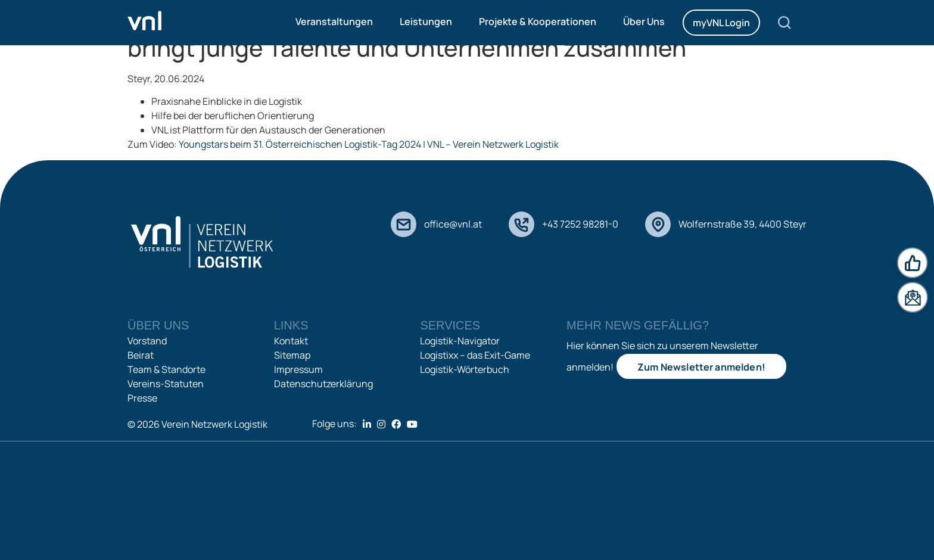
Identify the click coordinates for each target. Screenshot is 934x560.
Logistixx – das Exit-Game (475, 355)
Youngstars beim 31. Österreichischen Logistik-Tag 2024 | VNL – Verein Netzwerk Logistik (369, 144)
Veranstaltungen (334, 21)
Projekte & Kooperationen (538, 21)
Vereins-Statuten (166, 384)
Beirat (141, 355)
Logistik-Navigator (460, 341)
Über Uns (644, 21)
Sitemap (292, 355)
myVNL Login (721, 23)
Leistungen (426, 21)
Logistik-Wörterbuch (465, 369)
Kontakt (291, 341)
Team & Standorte (166, 369)
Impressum (298, 369)
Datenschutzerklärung (323, 384)
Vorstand (147, 341)
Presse (142, 398)
